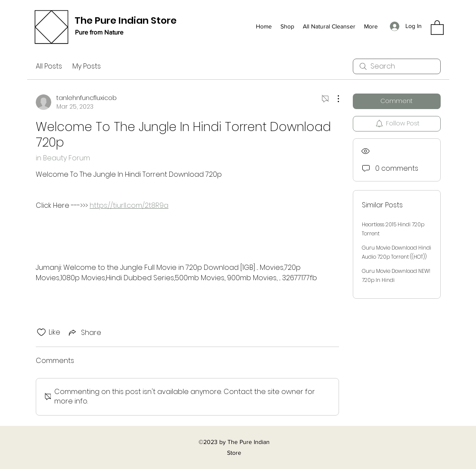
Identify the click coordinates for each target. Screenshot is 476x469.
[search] (397, 66)
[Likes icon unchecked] (41, 332)
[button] (437, 27)
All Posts (49, 66)
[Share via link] (84, 333)
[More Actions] (334, 99)
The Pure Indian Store (126, 20)
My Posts (87, 66)
